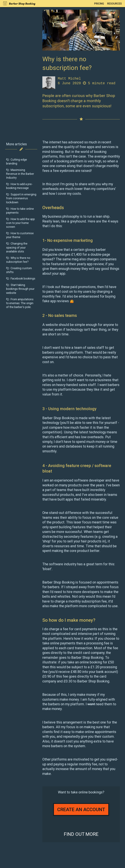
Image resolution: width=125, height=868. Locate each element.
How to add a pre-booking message (19, 186)
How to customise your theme (20, 235)
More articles (16, 144)
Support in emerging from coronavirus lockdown (21, 198)
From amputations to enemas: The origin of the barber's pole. (20, 303)
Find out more (81, 834)
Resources (114, 4)
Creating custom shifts (19, 270)
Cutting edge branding (17, 162)
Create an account (81, 809)
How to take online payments (20, 211)
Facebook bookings (21, 278)
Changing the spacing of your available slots (17, 247)
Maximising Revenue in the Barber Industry (20, 174)
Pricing (99, 4)
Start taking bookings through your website (20, 289)
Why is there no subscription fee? (18, 260)
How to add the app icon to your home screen (20, 223)
